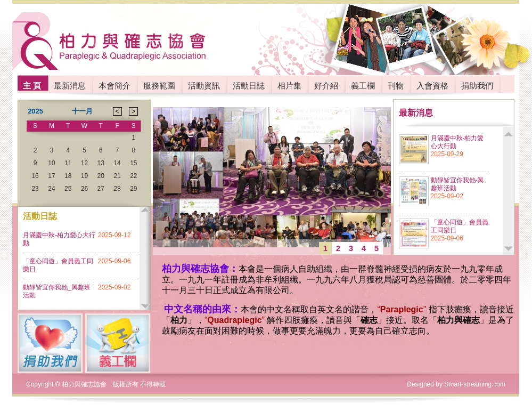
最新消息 (70, 86)
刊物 (396, 86)
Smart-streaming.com (475, 384)
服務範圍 (159, 86)
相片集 (289, 86)
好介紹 (326, 86)
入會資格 (432, 86)
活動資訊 (204, 86)
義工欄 (363, 86)
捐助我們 (477, 86)
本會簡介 (114, 86)
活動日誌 (249, 86)
